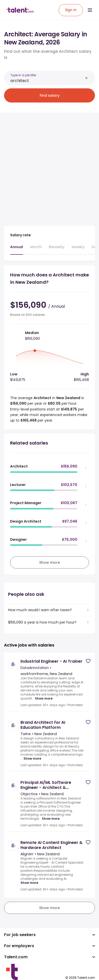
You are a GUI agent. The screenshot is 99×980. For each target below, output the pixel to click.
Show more (44, 699)
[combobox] (47, 81)
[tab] (17, 249)
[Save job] (88, 661)
